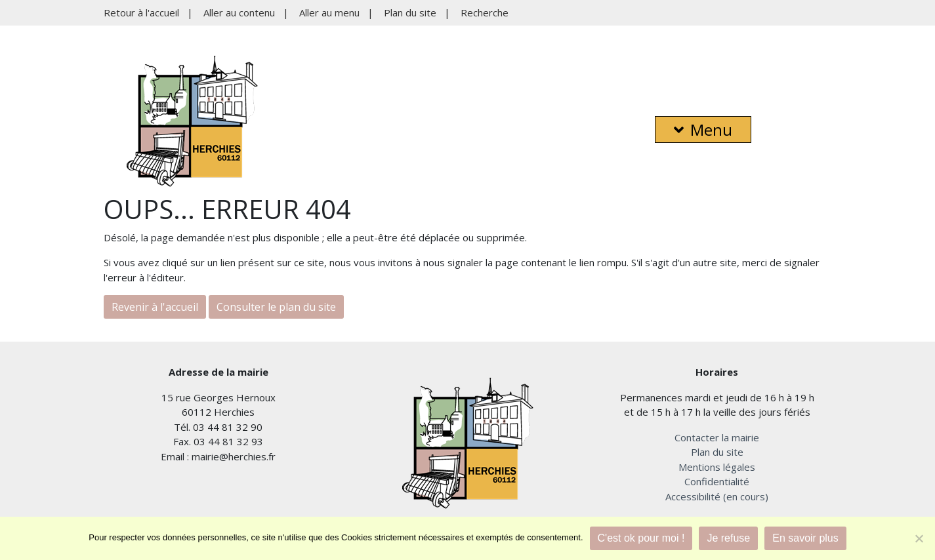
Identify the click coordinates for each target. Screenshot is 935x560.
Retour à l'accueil (141, 12)
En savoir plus (805, 538)
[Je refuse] (919, 538)
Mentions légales (717, 467)
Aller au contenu (239, 12)
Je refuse (728, 538)
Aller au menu (329, 12)
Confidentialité (717, 481)
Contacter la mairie (717, 437)
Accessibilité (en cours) (717, 496)
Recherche (485, 12)
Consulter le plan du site (276, 307)
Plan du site (410, 12)
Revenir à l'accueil (155, 307)
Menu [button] (703, 130)
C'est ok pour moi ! (641, 538)
